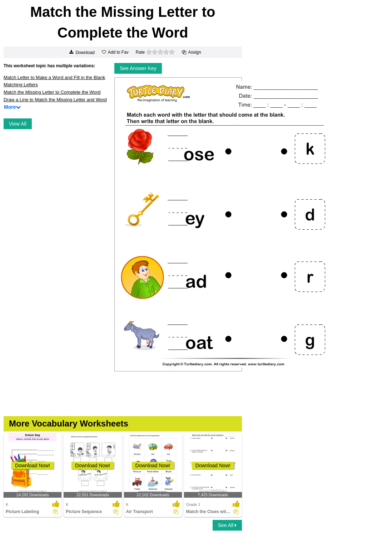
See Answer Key (138, 68)
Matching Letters (21, 85)
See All (227, 525)
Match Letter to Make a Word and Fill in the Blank (54, 77)
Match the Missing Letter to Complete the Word (52, 92)
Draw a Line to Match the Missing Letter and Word (55, 100)
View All (18, 124)
